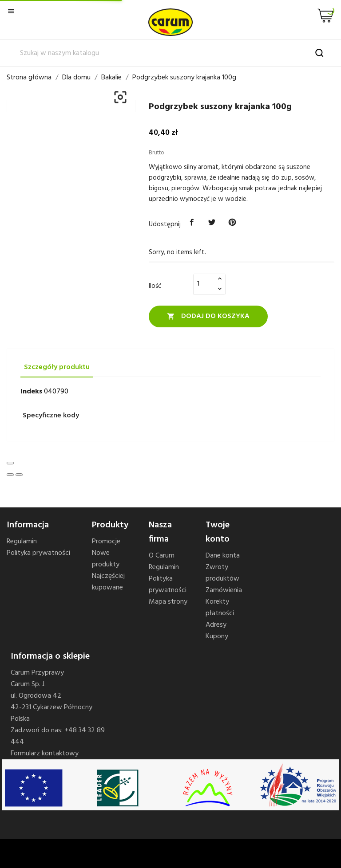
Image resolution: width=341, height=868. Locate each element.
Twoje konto (218, 532)
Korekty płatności (220, 608)
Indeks (31, 392)
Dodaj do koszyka (208, 316)
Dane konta (223, 556)
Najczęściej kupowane (108, 582)
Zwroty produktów (222, 573)
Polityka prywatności (38, 553)
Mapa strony (168, 602)
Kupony (217, 636)
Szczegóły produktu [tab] (57, 367)
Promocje (106, 542)
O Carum (162, 556)
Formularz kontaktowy (45, 754)
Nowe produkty (106, 559)
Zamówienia (224, 590)
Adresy (216, 625)
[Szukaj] (170, 53)
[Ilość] (204, 284)
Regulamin (22, 542)
